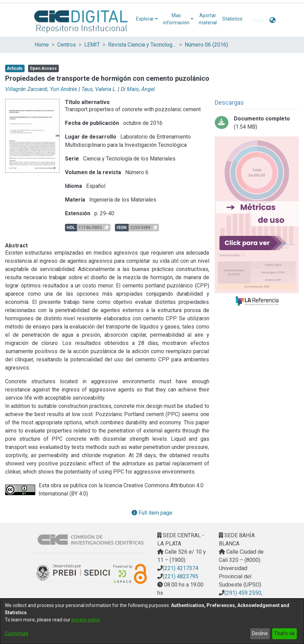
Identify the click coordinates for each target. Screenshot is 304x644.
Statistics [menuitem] (232, 19)
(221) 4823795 (181, 576)
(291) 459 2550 (243, 593)
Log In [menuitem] (258, 20)
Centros (67, 45)
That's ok (284, 633)
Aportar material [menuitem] (208, 19)
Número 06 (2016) (206, 45)
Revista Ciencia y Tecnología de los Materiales (142, 45)
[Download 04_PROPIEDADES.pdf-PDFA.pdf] (257, 123)
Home (42, 45)
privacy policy (86, 620)
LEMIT (92, 45)
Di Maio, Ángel (138, 89)
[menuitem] (147, 19)
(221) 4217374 (181, 568)
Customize (17, 633)
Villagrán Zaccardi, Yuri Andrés (41, 89)
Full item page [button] (152, 513)
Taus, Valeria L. (99, 89)
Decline (260, 633)
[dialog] (152, 621)
